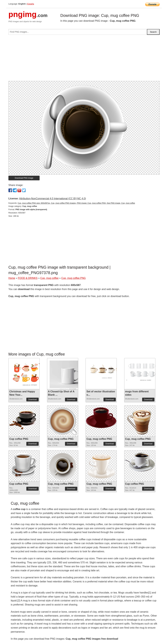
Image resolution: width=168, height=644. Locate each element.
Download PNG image (24, 178)
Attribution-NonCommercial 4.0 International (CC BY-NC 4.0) (52, 199)
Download (32, 400)
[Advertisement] (84, 59)
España (31, 4)
